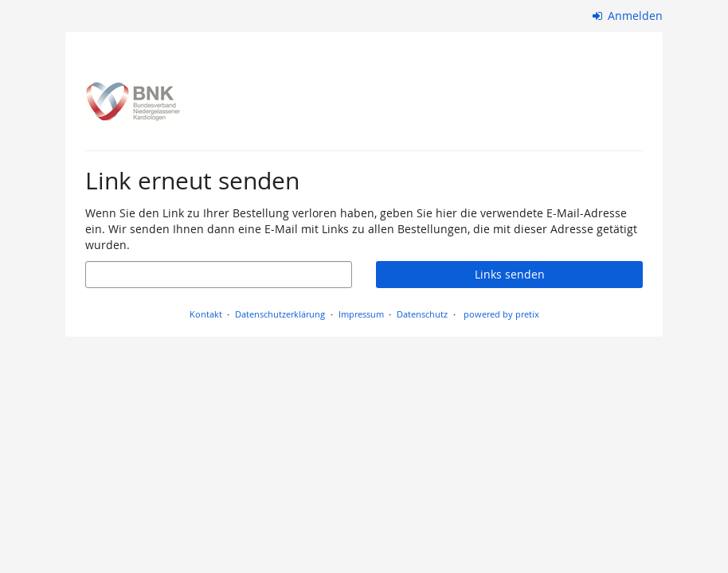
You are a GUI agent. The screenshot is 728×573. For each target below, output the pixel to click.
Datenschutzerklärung (280, 314)
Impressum (361, 314)
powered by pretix (501, 314)
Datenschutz (422, 314)
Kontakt (206, 314)
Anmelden (628, 16)
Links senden (510, 274)
